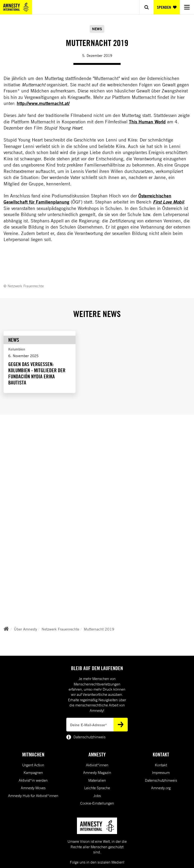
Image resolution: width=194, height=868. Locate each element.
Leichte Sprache (97, 788)
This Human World (147, 122)
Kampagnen (33, 772)
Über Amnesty (25, 629)
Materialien (97, 780)
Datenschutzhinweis (161, 780)
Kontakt (161, 765)
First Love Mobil (168, 202)
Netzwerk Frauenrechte (60, 629)
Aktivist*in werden (33, 780)
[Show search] (147, 7)
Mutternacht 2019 (99, 629)
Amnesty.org (161, 788)
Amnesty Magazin (97, 772)
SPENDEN (167, 7)
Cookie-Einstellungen (97, 803)
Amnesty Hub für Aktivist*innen (33, 796)
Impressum (161, 772)
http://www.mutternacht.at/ (43, 103)
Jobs (97, 796)
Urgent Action (33, 765)
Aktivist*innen (97, 765)
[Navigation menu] (187, 7)
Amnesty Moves (33, 788)
